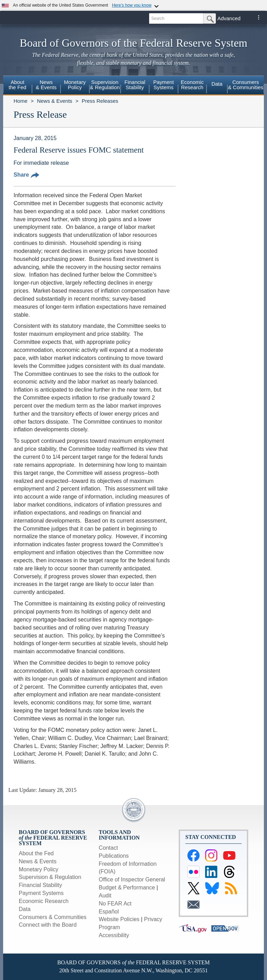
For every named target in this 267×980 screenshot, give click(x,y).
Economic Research (44, 901)
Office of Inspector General (132, 879)
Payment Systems (41, 893)
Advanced (229, 18)
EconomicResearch (192, 85)
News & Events (55, 101)
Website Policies (119, 919)
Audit (105, 896)
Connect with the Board (48, 925)
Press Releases (100, 101)
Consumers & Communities (246, 85)
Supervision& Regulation (105, 85)
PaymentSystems (164, 85)
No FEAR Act (115, 904)
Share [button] (26, 175)
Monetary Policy (39, 869)
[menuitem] (18, 86)
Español (109, 912)
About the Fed (36, 853)
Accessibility (114, 935)
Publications (114, 856)
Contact (108, 848)
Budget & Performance (127, 888)
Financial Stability (41, 885)
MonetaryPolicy (75, 85)
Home (21, 101)
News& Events (46, 85)
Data (217, 84)
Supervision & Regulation (50, 877)
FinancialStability (135, 85)
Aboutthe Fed (18, 85)
